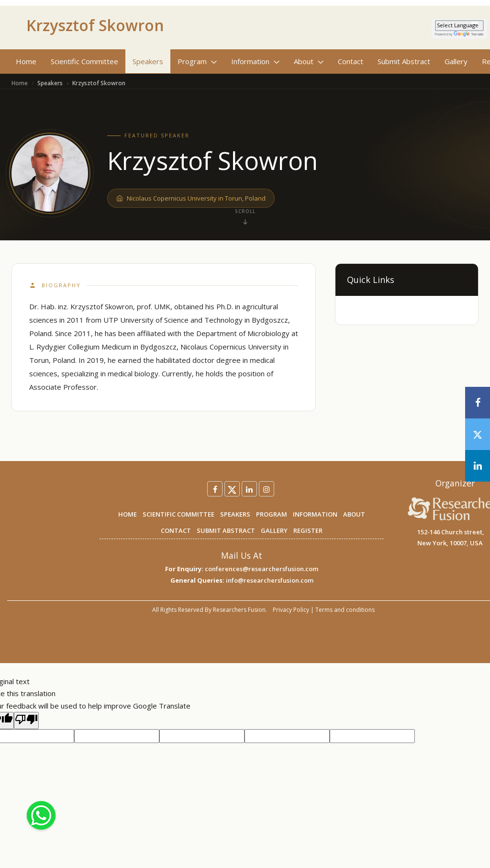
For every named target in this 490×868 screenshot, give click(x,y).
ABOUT (354, 514)
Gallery (456, 61)
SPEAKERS (235, 514)
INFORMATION (315, 514)
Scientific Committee (84, 61)
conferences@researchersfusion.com (262, 569)
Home (26, 61)
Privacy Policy (291, 610)
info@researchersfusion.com (270, 580)
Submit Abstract (404, 61)
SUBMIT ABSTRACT (226, 530)
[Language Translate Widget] (459, 26)
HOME (128, 514)
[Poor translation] (26, 721)
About (309, 61)
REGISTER (308, 530)
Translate (469, 34)
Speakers (148, 61)
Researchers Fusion (239, 610)
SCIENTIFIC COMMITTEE (178, 514)
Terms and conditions (345, 610)
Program (197, 61)
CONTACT (176, 530)
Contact (351, 61)
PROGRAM (272, 514)
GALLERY (274, 530)
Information (255, 61)
